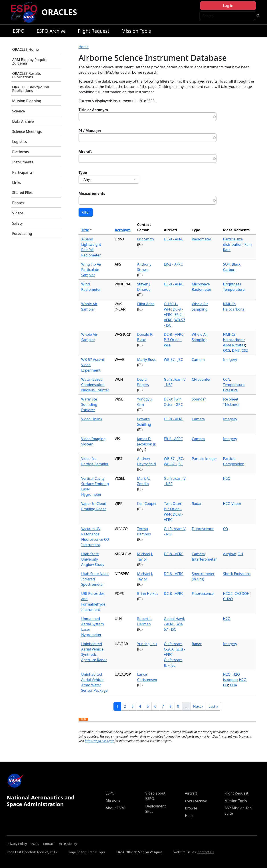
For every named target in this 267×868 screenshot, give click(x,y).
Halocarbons (234, 309)
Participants (22, 172)
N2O (227, 674)
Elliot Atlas (146, 304)
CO (226, 529)
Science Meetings (27, 132)
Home (84, 47)
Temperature (234, 385)
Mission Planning (27, 101)
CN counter (201, 379)
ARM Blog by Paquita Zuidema (30, 61)
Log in (228, 6)
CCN (227, 379)
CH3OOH (242, 594)
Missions (113, 800)
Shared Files (22, 193)
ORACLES (59, 12)
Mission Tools (136, 31)
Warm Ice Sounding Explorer (89, 405)
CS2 (245, 350)
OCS (227, 350)
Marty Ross (146, 360)
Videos (18, 213)
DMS (236, 350)
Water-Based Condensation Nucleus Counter (95, 385)
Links (17, 183)
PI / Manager (90, 131)
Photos (18, 203)
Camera (198, 360)
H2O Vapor (232, 504)
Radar (197, 504)
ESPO (18, 31)
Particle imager (204, 459)
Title (87, 230)
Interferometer (204, 559)
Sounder (199, 399)
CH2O (228, 599)
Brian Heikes (148, 594)
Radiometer (202, 239)
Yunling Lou (147, 644)
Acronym (123, 230)
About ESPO (116, 808)
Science (19, 111)
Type (83, 173)
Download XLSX (83, 720)
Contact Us (205, 852)
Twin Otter (173, 504)
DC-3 (168, 399)
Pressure (231, 390)
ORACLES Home (25, 49)
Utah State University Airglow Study (93, 559)
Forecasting (22, 234)
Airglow (230, 554)
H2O (227, 478)
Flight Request (94, 31)
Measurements (92, 193)
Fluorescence (203, 529)
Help (189, 816)
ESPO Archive (51, 31)
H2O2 (228, 594)
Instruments (23, 162)
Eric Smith (145, 239)
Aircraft (85, 152)
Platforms (21, 152)
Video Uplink (92, 419)
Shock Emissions (237, 574)
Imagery (230, 360)
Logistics (20, 142)
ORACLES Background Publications (31, 89)
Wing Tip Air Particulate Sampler (91, 270)
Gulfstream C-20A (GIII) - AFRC (174, 649)
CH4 (233, 685)
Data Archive (23, 121)
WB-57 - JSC (173, 360)
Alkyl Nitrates (234, 345)
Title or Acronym (93, 110)
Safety (17, 223)
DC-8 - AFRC (174, 239)
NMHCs (229, 304)
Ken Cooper (147, 504)
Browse (191, 808)
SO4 (227, 264)
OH (240, 554)
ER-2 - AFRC (173, 264)
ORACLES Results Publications (27, 75)
